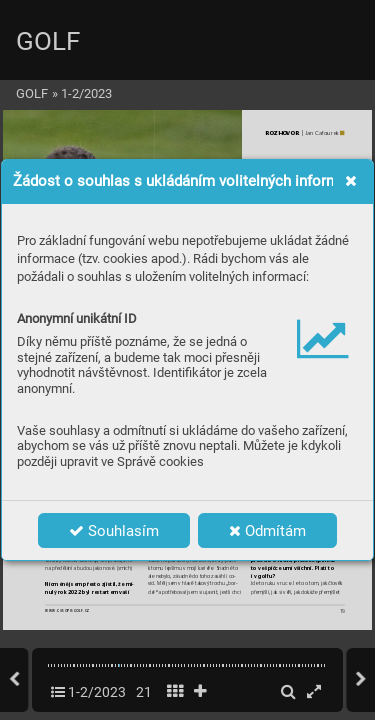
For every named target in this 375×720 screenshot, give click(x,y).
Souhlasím (114, 531)
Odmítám (267, 531)
